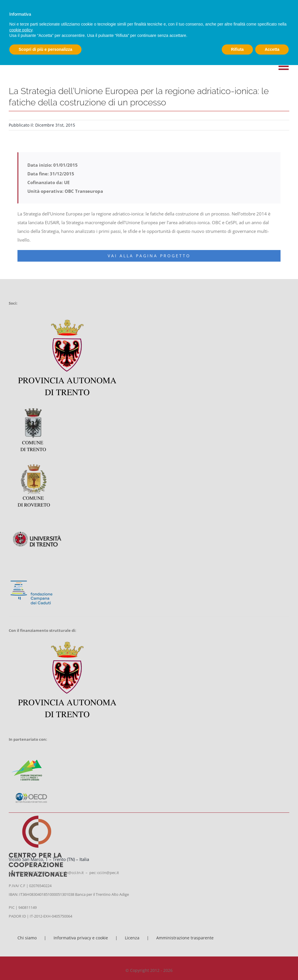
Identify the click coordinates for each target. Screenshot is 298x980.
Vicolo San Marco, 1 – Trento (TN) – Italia (49, 859)
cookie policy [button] (21, 30)
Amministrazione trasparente (185, 938)
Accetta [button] (272, 49)
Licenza (132, 938)
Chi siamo (27, 938)
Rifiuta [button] (237, 49)
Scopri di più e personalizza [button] (45, 49)
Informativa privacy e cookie (81, 938)
